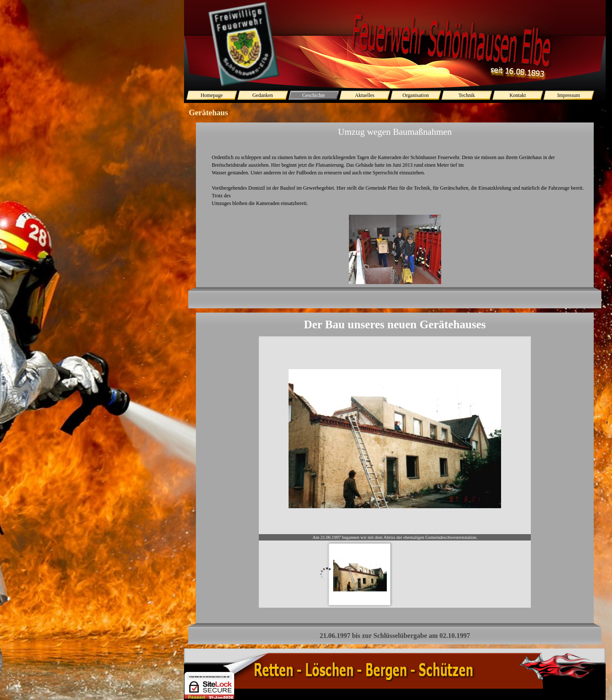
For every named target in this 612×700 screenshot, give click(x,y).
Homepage (212, 95)
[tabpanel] (395, 215)
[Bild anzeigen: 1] (360, 574)
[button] (395, 250)
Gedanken (263, 95)
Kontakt (518, 95)
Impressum (568, 95)
